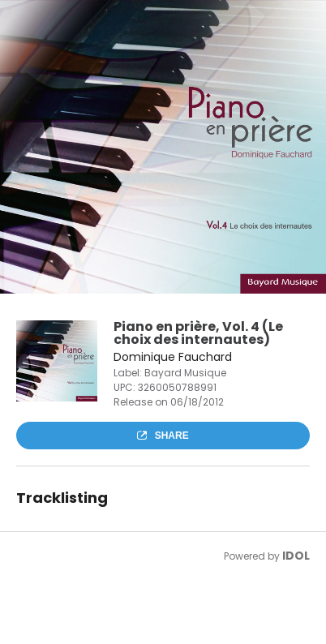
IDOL (296, 556)
